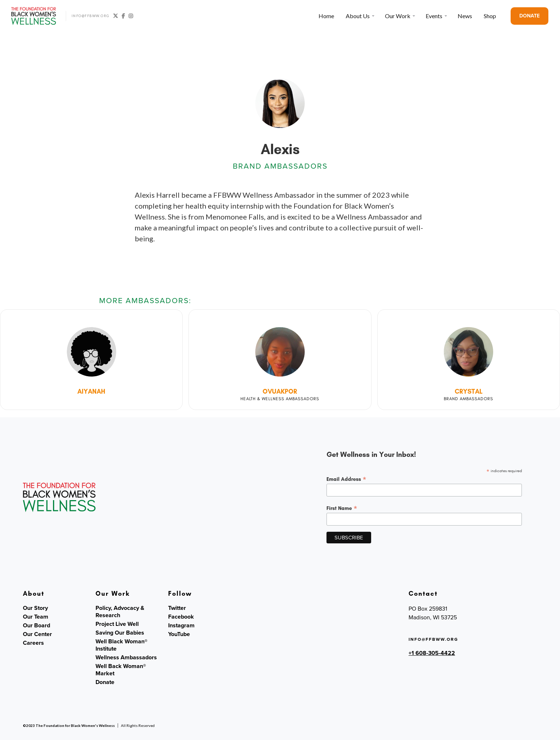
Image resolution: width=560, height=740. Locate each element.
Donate (105, 682)
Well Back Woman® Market (121, 670)
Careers (33, 643)
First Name (342, 508)
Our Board (36, 626)
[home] (34, 16)
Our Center (37, 634)
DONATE (529, 16)
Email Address (346, 479)
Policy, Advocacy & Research (120, 612)
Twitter (177, 608)
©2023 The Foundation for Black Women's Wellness (69, 725)
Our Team (36, 617)
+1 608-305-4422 (432, 653)
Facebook (181, 617)
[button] (360, 16)
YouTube (179, 634)
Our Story (35, 608)
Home (326, 16)
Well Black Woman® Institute (121, 645)
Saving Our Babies (120, 633)
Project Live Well (117, 624)
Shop (490, 16)
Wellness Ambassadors (126, 657)
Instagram (181, 626)
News (465, 16)
